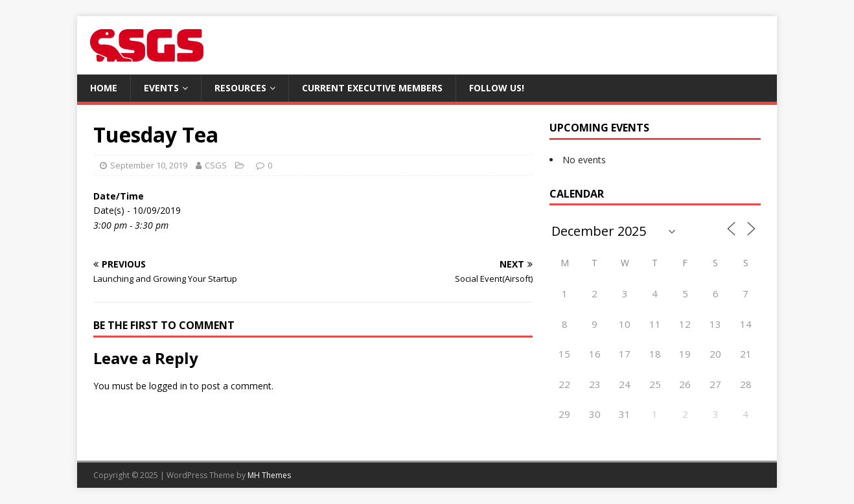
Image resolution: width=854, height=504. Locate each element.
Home (104, 88)
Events (161, 88)
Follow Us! (497, 88)
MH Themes (269, 475)
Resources (240, 88)
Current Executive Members (372, 88)
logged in (168, 386)
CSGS (216, 165)
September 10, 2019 (149, 165)
